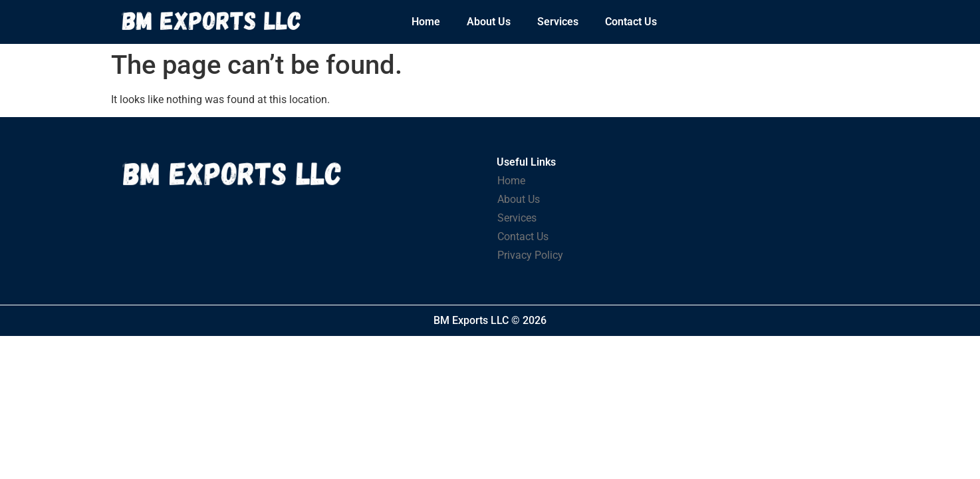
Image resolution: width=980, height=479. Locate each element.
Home (426, 22)
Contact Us (631, 22)
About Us (489, 22)
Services (558, 22)
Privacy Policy (530, 255)
